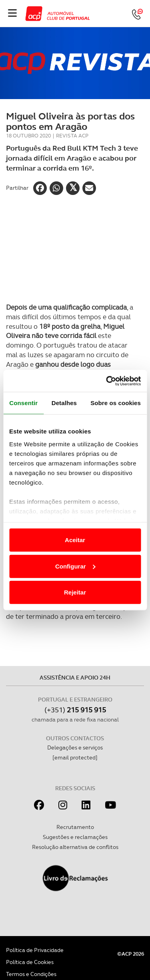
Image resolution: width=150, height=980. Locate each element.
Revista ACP (72, 136)
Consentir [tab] (23, 403)
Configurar (75, 566)
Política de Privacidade (35, 950)
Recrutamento (75, 827)
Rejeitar (75, 592)
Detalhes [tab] (64, 403)
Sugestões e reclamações (75, 837)
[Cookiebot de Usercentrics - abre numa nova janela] (107, 381)
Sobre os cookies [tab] (116, 403)
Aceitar (75, 540)
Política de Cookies (30, 962)
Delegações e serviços (75, 747)
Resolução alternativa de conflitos (75, 847)
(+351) (75, 710)
